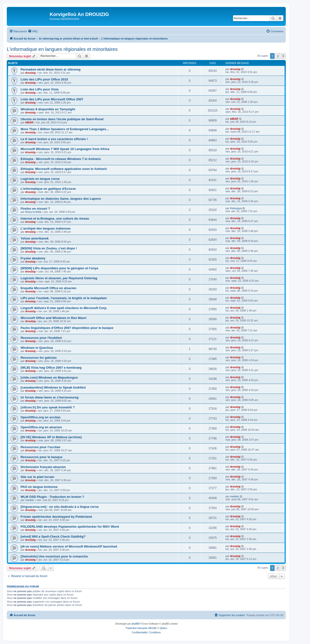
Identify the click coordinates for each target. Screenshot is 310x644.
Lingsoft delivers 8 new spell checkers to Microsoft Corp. (64, 308)
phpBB (135, 624)
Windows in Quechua (37, 348)
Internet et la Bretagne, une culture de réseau (55, 219)
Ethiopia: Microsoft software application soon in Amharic (64, 169)
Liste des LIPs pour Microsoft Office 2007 (52, 99)
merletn (30, 500)
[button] (283, 56)
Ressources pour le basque (41, 457)
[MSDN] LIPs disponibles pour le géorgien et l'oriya (59, 268)
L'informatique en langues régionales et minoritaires (62, 49)
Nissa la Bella (33, 212)
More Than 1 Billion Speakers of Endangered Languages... (65, 129)
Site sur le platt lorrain (37, 477)
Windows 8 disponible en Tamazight (48, 109)
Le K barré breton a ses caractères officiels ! (54, 139)
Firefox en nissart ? (35, 209)
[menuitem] (33, 31)
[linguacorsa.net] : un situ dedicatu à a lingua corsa (60, 507)
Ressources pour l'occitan (40, 447)
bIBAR (29, 122)
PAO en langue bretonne (39, 487)
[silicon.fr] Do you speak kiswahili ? (48, 407)
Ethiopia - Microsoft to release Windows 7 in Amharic (61, 159)
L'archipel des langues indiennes (46, 228)
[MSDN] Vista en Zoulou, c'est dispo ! (49, 248)
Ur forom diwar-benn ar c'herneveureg (50, 397)
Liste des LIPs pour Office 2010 (44, 79)
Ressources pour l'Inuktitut (41, 338)
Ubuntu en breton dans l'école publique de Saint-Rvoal (62, 119)
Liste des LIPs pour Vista (40, 89)
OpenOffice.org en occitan (41, 417)
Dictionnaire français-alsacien (43, 467)
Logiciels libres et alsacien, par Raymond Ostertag (59, 278)
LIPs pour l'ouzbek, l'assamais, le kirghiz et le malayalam (64, 298)
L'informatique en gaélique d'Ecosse (48, 189)
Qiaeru (163, 628)
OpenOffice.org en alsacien (41, 427)
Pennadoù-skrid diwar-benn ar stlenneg (51, 69)
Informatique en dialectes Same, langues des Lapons (61, 199)
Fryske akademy (33, 258)
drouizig (30, 73)
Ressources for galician (39, 358)
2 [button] (278, 56)
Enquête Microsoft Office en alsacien (49, 288)
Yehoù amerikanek (35, 238)
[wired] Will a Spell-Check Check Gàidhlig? (53, 537)
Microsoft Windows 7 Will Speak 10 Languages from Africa (65, 149)
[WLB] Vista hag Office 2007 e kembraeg (51, 368)
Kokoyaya (236, 208)
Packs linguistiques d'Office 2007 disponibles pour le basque (67, 328)
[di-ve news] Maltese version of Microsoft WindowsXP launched (69, 546)
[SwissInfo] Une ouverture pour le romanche (54, 556)
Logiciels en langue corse (40, 179)
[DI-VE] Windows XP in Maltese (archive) (51, 437)
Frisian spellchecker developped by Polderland (56, 517)
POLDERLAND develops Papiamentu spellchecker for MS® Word (70, 527)
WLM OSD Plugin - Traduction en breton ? (52, 497)
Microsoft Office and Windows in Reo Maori (54, 318)
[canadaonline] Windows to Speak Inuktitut (53, 387)
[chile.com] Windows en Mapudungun (49, 378)
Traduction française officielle (141, 628)
